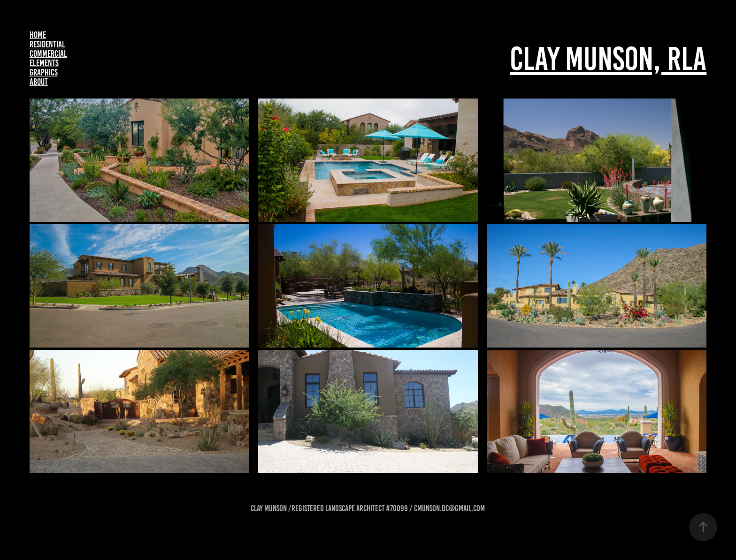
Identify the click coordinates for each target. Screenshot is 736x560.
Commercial (48, 54)
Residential (47, 44)
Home (38, 35)
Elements (44, 63)
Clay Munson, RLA (608, 59)
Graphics (44, 72)
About (39, 82)
